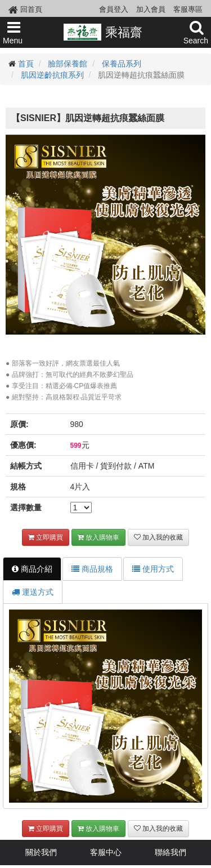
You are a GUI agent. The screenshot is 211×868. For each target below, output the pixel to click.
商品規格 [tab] (92, 569)
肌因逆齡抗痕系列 (52, 75)
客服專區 (188, 9)
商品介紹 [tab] (32, 569)
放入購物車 (98, 537)
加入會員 (151, 9)
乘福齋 (103, 32)
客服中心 (106, 852)
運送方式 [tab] (33, 592)
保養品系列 (122, 64)
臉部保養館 (68, 64)
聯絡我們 (170, 852)
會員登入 (114, 9)
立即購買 (46, 537)
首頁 (26, 64)
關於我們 (41, 852)
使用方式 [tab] (153, 569)
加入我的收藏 (158, 537)
